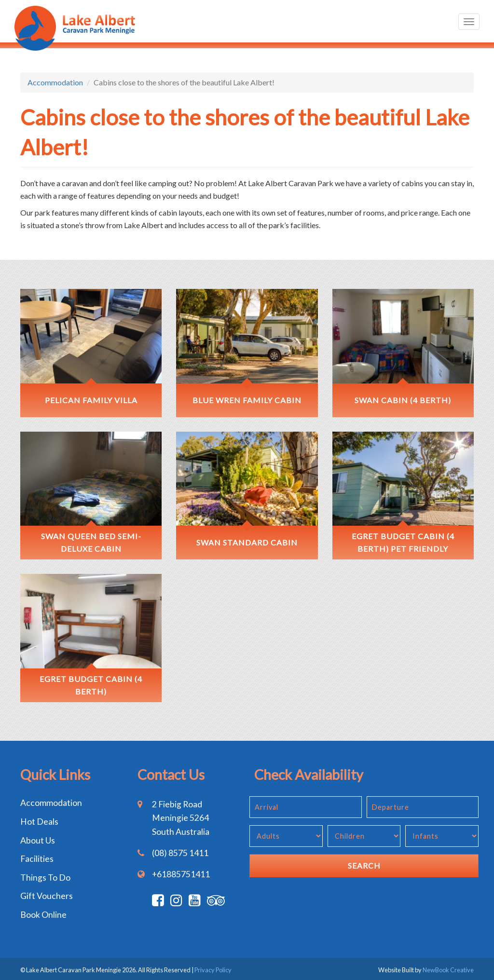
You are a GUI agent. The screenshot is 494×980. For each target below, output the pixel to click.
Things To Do (45, 878)
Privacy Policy (213, 970)
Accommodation (55, 82)
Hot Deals (39, 822)
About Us (38, 840)
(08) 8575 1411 (180, 853)
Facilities (37, 859)
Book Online (43, 915)
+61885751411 (181, 874)
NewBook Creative (448, 970)
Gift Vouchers (47, 896)
